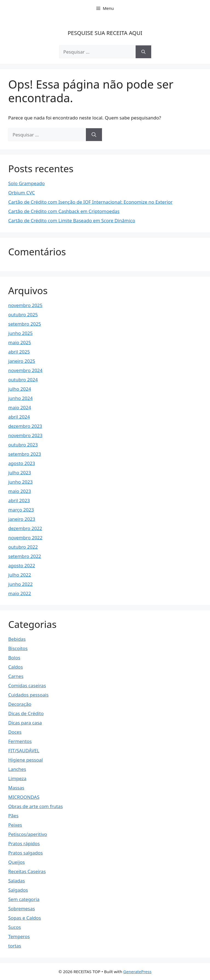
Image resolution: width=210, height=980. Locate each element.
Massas (16, 788)
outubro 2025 (23, 315)
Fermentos (20, 741)
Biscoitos (18, 648)
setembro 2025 (25, 324)
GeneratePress (137, 972)
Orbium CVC (21, 193)
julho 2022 (20, 575)
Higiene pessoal (25, 760)
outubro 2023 (23, 445)
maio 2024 (20, 407)
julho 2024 (20, 389)
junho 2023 (21, 482)
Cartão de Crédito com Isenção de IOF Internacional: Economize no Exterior (90, 202)
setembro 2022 (25, 556)
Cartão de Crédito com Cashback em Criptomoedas (64, 211)
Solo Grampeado (27, 183)
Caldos (16, 667)
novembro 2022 (25, 538)
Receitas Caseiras (27, 871)
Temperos (19, 936)
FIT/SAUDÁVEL (24, 751)
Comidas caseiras (27, 685)
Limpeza (17, 778)
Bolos (14, 658)
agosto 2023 (22, 463)
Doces (15, 732)
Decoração (20, 704)
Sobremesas (22, 909)
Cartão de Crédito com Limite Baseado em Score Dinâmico (72, 220)
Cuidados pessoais (28, 695)
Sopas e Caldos (25, 918)
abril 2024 (19, 417)
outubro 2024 (23, 380)
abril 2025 (19, 352)
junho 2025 (21, 333)
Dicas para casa (25, 723)
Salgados (18, 890)
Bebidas (17, 639)
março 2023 (21, 510)
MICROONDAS (24, 797)
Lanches (17, 769)
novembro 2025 (25, 305)
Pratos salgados (25, 853)
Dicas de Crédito (26, 713)
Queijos (17, 862)
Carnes (16, 676)
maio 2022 (20, 593)
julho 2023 (20, 473)
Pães (13, 816)
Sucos (14, 927)
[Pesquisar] (143, 52)
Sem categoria (24, 899)
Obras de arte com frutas (36, 806)
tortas (15, 946)
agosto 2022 (22, 565)
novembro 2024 (25, 370)
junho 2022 (21, 584)
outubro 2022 (23, 547)
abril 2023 (19, 500)
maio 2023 (20, 491)
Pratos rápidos (24, 843)
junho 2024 (21, 398)
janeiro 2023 (22, 519)
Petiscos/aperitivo (28, 834)
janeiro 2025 (22, 361)
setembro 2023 (25, 454)
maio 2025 (20, 342)
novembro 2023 (25, 435)
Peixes (15, 825)
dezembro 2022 (25, 528)
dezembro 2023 (25, 426)
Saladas (17, 881)
